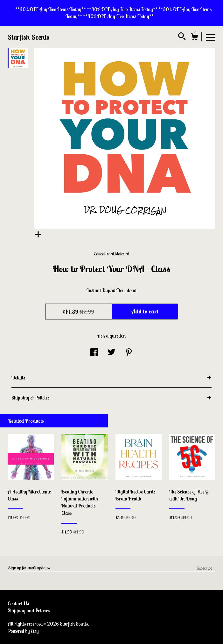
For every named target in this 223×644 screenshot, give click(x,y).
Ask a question (111, 336)
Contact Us (18, 603)
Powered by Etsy (23, 631)
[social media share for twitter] (111, 353)
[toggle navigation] (211, 37)
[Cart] (194, 38)
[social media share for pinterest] (129, 353)
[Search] (182, 37)
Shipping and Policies (29, 610)
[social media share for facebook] (94, 353)
